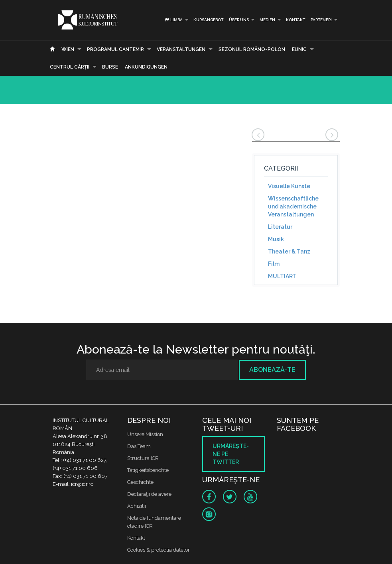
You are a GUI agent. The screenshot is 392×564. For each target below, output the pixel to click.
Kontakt (295, 20)
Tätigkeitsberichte (148, 470)
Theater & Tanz (289, 252)
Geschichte (140, 482)
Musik (276, 239)
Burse (110, 67)
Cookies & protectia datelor (159, 550)
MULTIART (282, 276)
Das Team (139, 446)
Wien (68, 49)
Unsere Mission (145, 434)
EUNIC (299, 49)
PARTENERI (321, 20)
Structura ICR (143, 458)
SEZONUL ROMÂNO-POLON (252, 49)
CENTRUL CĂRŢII (70, 67)
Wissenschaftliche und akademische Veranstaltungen (293, 206)
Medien (267, 20)
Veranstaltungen (181, 49)
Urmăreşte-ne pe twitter (231, 454)
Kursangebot (208, 20)
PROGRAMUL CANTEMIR (115, 49)
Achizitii (137, 506)
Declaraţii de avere (149, 494)
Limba (173, 20)
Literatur (280, 227)
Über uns (239, 20)
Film (274, 264)
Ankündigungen (146, 67)
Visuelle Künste (289, 186)
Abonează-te (272, 370)
